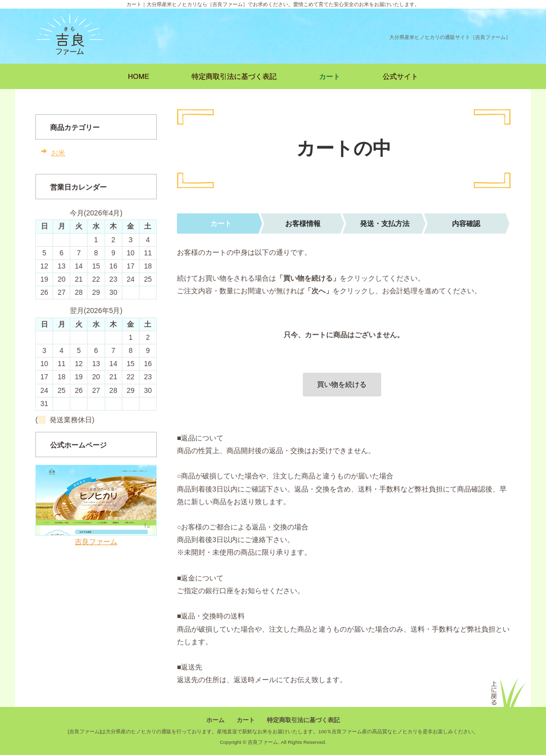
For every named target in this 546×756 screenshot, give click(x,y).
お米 (58, 153)
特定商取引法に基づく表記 (234, 76)
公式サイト (400, 76)
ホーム (215, 721)
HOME (139, 76)
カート (330, 76)
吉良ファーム (96, 542)
